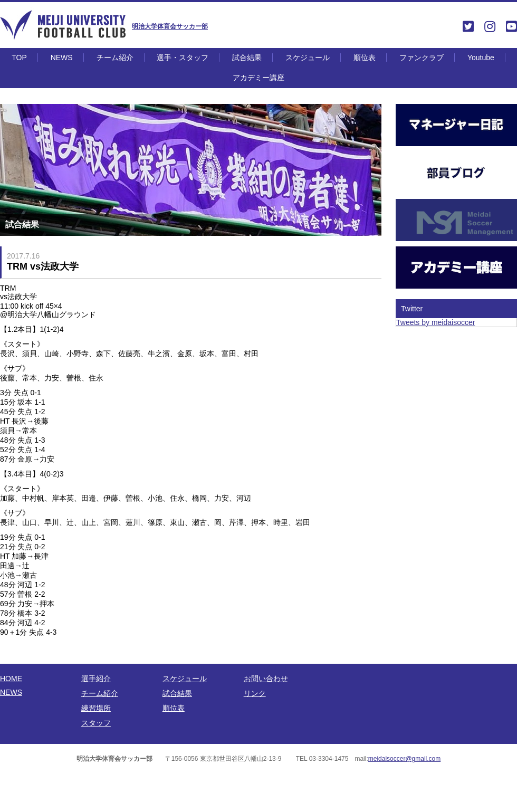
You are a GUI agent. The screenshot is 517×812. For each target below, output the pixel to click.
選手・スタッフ (183, 58)
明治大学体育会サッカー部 (170, 26)
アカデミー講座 (258, 78)
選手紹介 (96, 679)
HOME (11, 679)
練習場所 (96, 708)
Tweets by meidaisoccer (435, 322)
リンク (255, 693)
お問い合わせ (266, 679)
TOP (19, 58)
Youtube (481, 58)
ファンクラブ (422, 58)
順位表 (365, 58)
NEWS (62, 58)
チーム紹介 (115, 58)
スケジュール (308, 58)
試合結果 (247, 58)
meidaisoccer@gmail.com (405, 759)
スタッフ (96, 723)
